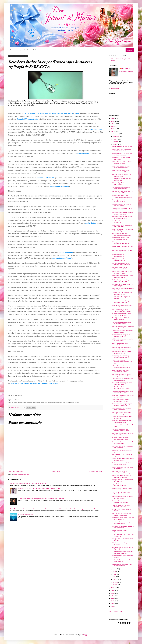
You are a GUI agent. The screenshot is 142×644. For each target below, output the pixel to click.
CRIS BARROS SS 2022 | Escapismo (120, 531)
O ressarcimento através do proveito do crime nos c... (121, 438)
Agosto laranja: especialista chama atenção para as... (123, 379)
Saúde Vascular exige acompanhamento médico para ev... (122, 362)
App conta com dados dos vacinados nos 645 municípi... (122, 472)
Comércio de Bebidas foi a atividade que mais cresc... (121, 430)
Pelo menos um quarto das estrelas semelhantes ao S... (123, 276)
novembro (116, 136)
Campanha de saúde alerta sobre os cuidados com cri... (122, 323)
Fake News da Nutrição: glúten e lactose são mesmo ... (122, 306)
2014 (113, 604)
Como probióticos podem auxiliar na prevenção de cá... (123, 327)
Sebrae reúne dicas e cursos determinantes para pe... (121, 239)
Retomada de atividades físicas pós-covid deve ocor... (122, 348)
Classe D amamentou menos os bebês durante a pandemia (122, 367)
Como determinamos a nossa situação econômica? (121, 188)
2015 (113, 601)
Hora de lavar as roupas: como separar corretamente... (122, 514)
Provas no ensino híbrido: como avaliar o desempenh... (122, 413)
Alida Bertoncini (126, 68)
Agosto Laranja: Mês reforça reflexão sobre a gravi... (121, 371)
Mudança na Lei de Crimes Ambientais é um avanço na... (122, 196)
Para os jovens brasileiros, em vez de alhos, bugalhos (123, 201)
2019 (113, 591)
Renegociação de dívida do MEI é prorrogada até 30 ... (122, 192)
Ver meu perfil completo (126, 71)
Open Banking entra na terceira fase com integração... (122, 485)
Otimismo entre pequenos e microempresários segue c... (122, 234)
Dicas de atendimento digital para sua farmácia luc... (122, 205)
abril (114, 577)
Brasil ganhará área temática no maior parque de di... (122, 409)
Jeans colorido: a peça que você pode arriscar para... (122, 565)
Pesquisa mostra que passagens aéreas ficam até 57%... (122, 405)
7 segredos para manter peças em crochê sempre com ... (123, 552)
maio (114, 574)
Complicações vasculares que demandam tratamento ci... (121, 357)
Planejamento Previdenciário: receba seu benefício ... (121, 171)
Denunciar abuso (115, 611)
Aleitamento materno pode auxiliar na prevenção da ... (123, 340)
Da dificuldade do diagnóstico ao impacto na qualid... (122, 384)
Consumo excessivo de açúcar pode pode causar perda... (121, 375)
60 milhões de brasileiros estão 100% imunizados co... (122, 314)
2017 (113, 596)
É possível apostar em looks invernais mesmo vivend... (121, 502)
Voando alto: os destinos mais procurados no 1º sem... (121, 400)
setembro (116, 142)
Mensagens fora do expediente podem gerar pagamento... (122, 243)
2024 (113, 124)
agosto (115, 144)
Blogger (86, 635)
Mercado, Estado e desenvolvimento (118, 255)
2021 (113, 132)
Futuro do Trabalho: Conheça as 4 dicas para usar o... (123, 443)
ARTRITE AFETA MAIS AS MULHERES (120, 344)
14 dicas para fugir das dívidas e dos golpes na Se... (122, 293)
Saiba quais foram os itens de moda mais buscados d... (123, 519)
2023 (113, 126)
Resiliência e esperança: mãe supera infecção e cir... (121, 336)
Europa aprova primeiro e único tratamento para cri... (122, 352)
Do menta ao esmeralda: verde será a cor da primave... (123, 527)
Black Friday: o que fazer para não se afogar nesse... (123, 247)
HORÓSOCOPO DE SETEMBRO (122, 147)
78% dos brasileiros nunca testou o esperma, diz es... (123, 331)
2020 (113, 588)
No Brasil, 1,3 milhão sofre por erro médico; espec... (123, 285)
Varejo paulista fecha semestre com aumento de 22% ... (123, 459)
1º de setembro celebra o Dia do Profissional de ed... (122, 163)
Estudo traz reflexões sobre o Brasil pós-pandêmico (123, 396)
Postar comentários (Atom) (21, 475)
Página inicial (56, 471)
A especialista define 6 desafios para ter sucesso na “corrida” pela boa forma (41, 499)
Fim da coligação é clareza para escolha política (122, 184)
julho (114, 569)
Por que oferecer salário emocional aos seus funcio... (123, 481)
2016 (113, 598)
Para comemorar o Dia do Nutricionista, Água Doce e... (122, 310)
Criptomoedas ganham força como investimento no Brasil (123, 392)
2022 (113, 129)
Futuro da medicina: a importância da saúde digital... (123, 230)
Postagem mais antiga (96, 471)
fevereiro (116, 582)
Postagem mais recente (16, 471)
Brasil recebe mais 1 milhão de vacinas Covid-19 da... (122, 150)
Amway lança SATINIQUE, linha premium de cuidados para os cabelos (39, 488)
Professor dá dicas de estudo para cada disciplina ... (123, 447)
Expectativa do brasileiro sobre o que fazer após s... (122, 451)
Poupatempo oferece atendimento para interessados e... (122, 213)
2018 (113, 593)
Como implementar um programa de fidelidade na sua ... (122, 217)
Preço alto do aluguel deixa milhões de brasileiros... (123, 289)
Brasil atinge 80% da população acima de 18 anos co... (122, 476)
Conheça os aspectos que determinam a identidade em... (122, 268)
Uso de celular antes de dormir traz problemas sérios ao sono (28, 483)
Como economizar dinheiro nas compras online (122, 175)
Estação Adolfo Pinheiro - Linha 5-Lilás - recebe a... (123, 489)
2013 (113, 606)
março (115, 579)
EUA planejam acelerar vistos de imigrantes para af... (122, 260)
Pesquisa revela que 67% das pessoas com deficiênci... (121, 167)
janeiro (115, 585)
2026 (113, 119)
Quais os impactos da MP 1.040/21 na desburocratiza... (123, 154)
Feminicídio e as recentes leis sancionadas (121, 158)
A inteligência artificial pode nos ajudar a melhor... (122, 180)
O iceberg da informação (26, 514)
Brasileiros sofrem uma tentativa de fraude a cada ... (123, 468)
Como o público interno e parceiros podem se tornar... (123, 251)
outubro (115, 139)
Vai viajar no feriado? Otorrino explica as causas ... (121, 319)
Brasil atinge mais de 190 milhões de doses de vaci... (122, 272)
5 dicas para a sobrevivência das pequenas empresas (122, 464)
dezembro (116, 134)
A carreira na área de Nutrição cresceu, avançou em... (121, 302)
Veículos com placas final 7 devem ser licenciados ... (123, 209)
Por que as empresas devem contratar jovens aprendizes (121, 264)
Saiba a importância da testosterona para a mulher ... (122, 388)
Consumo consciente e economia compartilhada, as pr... (122, 422)
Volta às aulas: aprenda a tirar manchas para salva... (121, 506)
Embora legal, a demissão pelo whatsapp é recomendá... (122, 281)
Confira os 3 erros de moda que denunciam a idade (122, 523)
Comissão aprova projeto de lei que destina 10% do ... (123, 434)
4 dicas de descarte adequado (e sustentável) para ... (122, 561)
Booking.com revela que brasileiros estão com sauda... (123, 226)
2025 (113, 121)
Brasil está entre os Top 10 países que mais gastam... (122, 497)
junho (115, 572)
